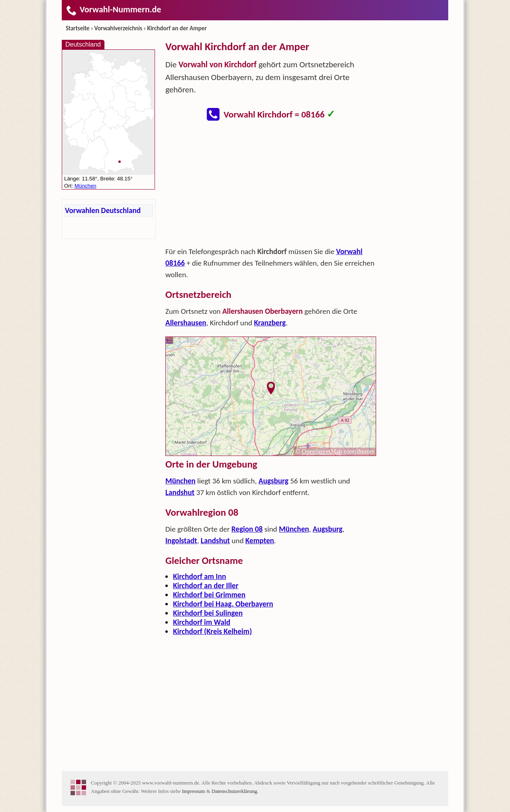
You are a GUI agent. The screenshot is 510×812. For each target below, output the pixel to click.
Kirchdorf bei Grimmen (209, 595)
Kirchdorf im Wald (202, 622)
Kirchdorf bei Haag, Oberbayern (223, 604)
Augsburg (274, 481)
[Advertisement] (271, 186)
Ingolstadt (181, 541)
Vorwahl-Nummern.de (113, 9)
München (180, 481)
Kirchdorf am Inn (199, 576)
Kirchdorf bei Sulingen (208, 613)
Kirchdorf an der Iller (206, 586)
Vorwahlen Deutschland (103, 210)
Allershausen (186, 323)
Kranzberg (270, 323)
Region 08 (247, 529)
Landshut (180, 492)
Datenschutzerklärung (234, 791)
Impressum (194, 791)
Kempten (260, 541)
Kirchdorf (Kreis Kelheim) (212, 631)
